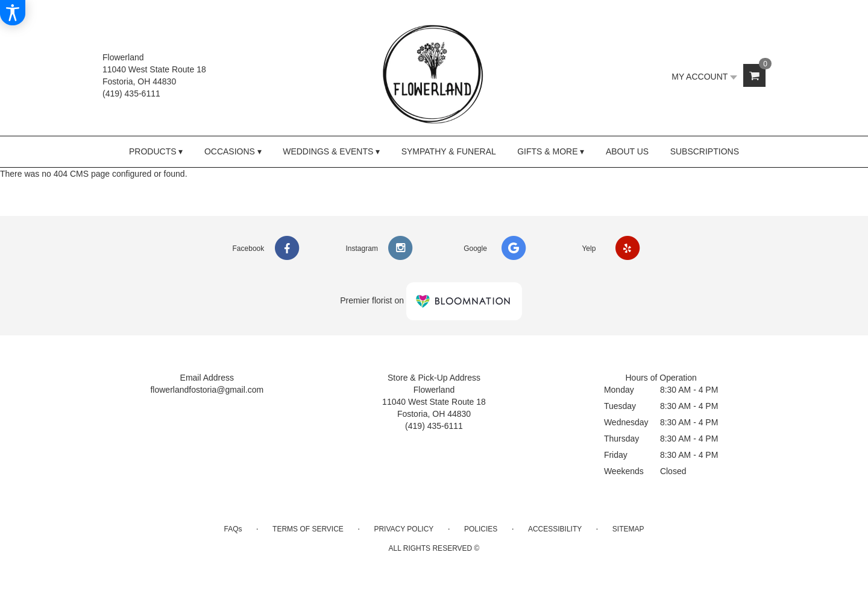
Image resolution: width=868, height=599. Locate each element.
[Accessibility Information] (13, 13)
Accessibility (555, 529)
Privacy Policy (404, 529)
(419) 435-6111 (131, 93)
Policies (481, 529)
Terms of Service (308, 529)
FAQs (233, 529)
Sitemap (628, 529)
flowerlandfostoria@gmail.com (207, 390)
